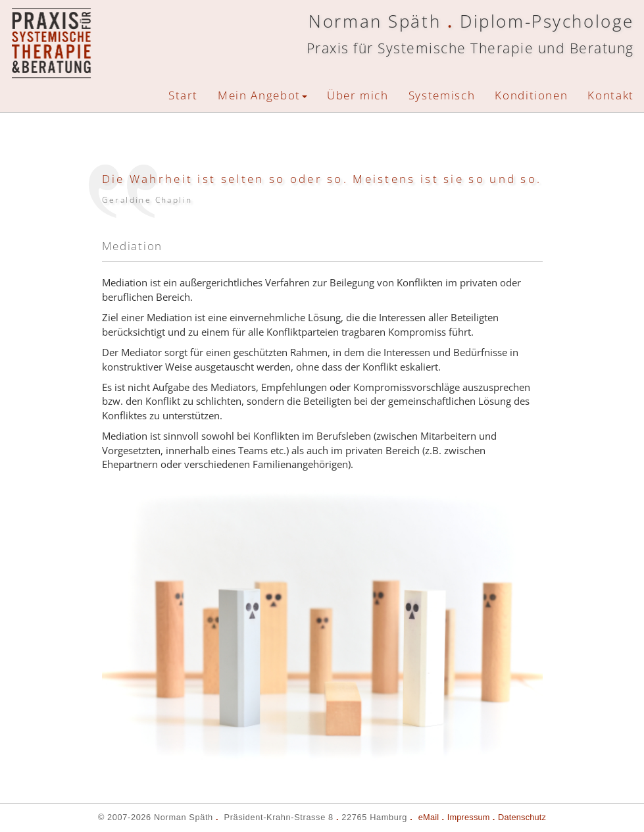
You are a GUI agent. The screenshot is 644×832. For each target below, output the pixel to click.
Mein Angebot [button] (262, 95)
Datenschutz (522, 817)
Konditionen (531, 95)
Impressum (469, 817)
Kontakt (611, 95)
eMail (429, 817)
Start (183, 95)
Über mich (358, 95)
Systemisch (442, 95)
